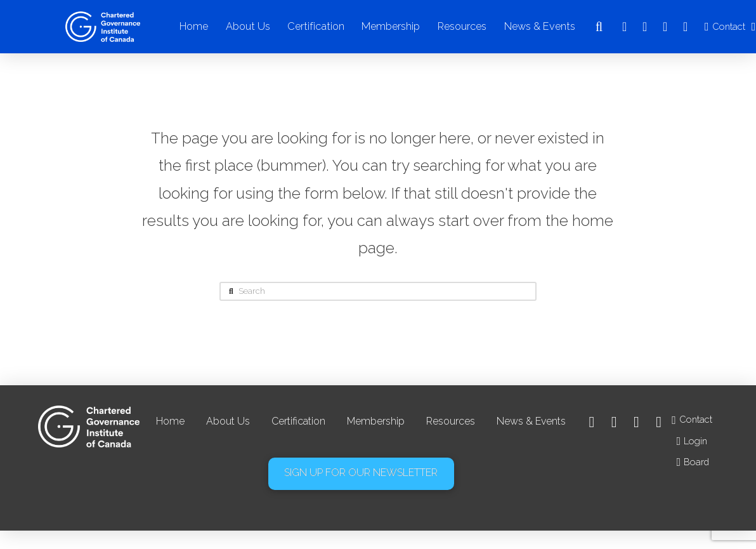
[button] (599, 27)
